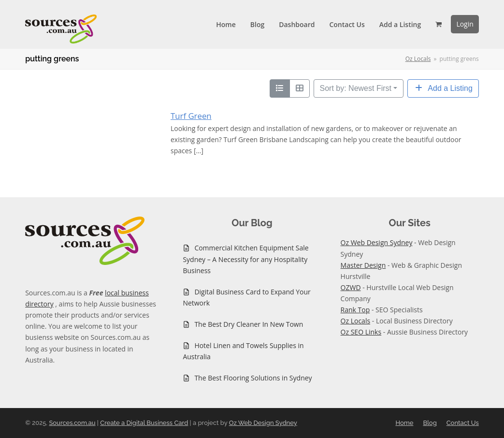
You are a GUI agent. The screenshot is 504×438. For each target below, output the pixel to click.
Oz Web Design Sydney (377, 242)
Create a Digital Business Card (144, 423)
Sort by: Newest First (356, 88)
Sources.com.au (72, 423)
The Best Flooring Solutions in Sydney (253, 378)
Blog (430, 423)
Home (404, 423)
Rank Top (355, 310)
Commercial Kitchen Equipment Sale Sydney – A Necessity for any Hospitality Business (245, 259)
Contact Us (463, 423)
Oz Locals (356, 321)
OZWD (351, 287)
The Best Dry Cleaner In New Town (249, 324)
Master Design (363, 265)
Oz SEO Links (361, 332)
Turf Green (191, 116)
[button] (439, 24)
